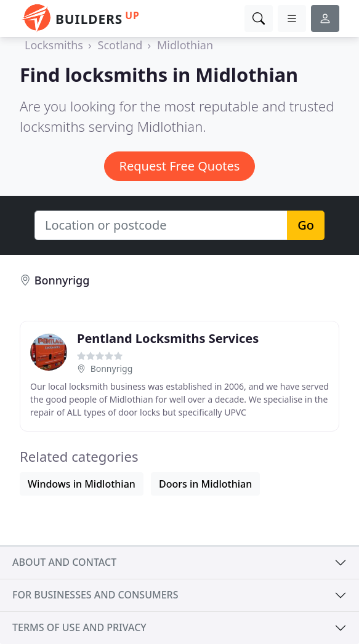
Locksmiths (54, 45)
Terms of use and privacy (79, 627)
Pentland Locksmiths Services (168, 338)
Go (306, 225)
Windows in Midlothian (82, 484)
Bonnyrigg (62, 280)
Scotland (120, 45)
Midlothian (185, 45)
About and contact (64, 562)
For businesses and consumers (95, 595)
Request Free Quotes (180, 166)
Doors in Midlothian (205, 484)
